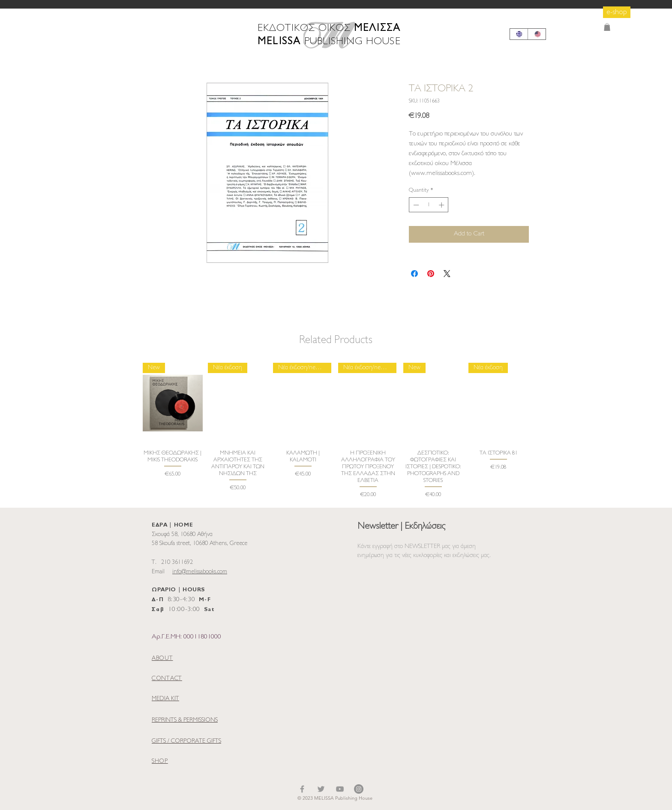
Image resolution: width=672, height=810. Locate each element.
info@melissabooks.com (200, 572)
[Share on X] (447, 274)
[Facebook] (302, 789)
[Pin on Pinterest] (431, 274)
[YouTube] (340, 789)
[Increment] (442, 205)
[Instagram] (359, 789)
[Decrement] (415, 205)
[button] (607, 27)
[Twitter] (321, 789)
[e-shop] (617, 12)
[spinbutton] (429, 205)
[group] (336, 431)
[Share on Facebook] (414, 274)
